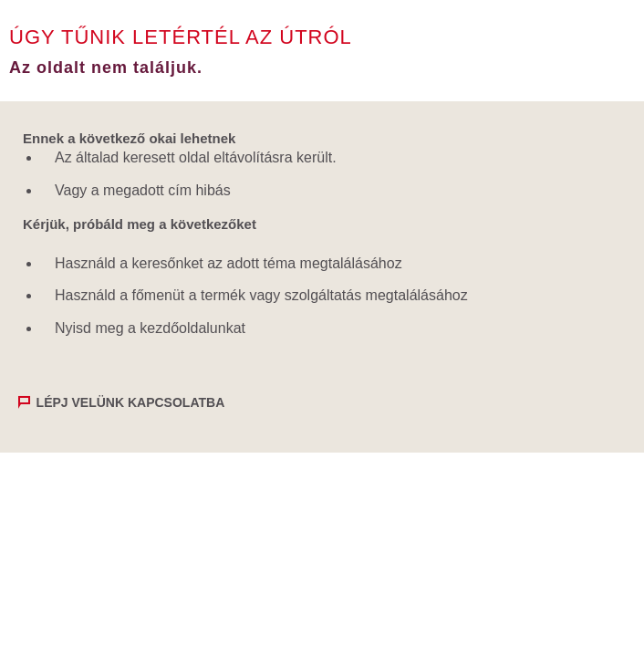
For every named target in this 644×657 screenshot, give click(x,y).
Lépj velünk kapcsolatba (131, 402)
